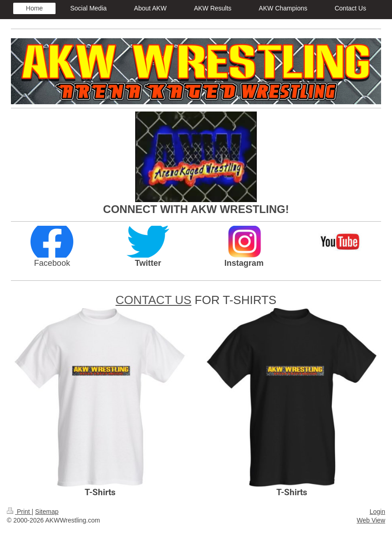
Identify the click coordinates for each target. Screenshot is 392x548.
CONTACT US (154, 300)
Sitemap (47, 512)
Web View (371, 520)
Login (377, 512)
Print (19, 512)
